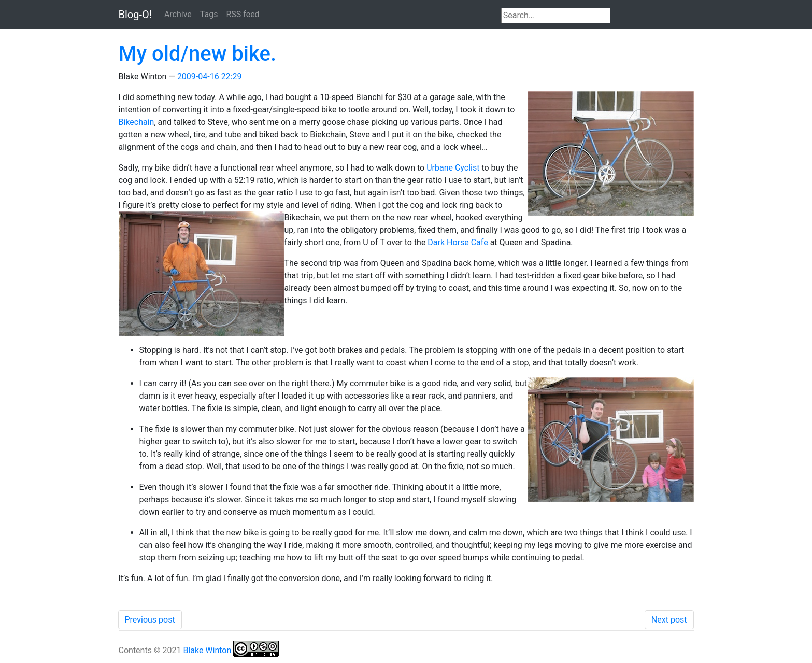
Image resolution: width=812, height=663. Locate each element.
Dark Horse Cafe (458, 242)
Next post (669, 620)
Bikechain (137, 122)
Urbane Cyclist (453, 168)
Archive (178, 14)
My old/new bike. (198, 54)
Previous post (150, 620)
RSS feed (243, 14)
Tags (209, 14)
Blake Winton (207, 650)
